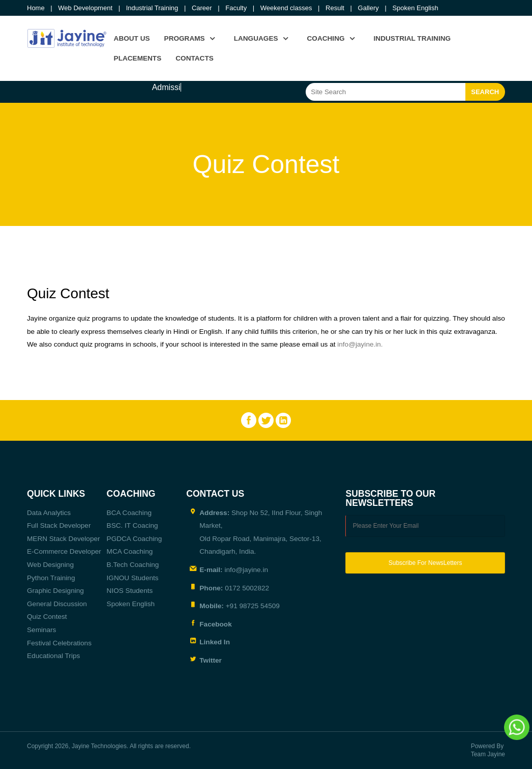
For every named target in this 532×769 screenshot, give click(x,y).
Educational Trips (53, 656)
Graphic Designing (55, 591)
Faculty (236, 8)
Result (335, 8)
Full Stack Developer (59, 525)
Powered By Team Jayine (488, 750)
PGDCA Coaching (135, 539)
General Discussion (57, 604)
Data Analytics (49, 513)
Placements (138, 58)
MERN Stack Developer (64, 539)
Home (36, 8)
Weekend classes (286, 8)
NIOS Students (130, 591)
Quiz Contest (47, 617)
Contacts (195, 58)
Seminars (41, 630)
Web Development (85, 8)
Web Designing (50, 565)
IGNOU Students (133, 578)
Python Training (51, 578)
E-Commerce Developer (64, 551)
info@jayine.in (359, 344)
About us (132, 38)
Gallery (368, 8)
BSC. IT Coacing (132, 525)
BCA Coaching (129, 513)
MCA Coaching (130, 551)
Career (202, 8)
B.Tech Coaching (133, 565)
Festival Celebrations (59, 643)
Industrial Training (152, 8)
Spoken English (415, 8)
